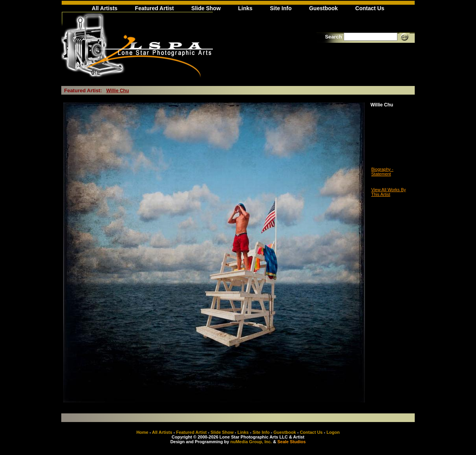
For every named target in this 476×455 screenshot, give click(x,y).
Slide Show (206, 8)
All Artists (105, 8)
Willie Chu (117, 91)
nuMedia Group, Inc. (251, 442)
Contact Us (370, 8)
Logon (333, 432)
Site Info (281, 8)
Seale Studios (291, 442)
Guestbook (323, 8)
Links (245, 8)
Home (142, 432)
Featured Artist (155, 8)
